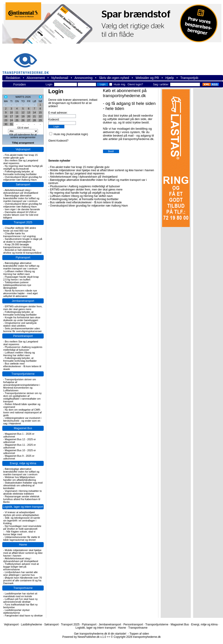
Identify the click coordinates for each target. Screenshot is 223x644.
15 (40, 112)
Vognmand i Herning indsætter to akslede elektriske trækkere (23, 492)
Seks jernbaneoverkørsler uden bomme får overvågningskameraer (23, 330)
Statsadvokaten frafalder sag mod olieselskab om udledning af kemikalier (23, 485)
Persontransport (23, 336)
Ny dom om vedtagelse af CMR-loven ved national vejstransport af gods (22, 412)
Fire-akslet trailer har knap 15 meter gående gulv (20, 156)
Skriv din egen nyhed (114, 78)
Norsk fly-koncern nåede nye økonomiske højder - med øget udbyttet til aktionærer (20, 293)
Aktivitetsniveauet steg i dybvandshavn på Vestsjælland (21, 191)
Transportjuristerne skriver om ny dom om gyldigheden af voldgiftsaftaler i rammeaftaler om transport (22, 397)
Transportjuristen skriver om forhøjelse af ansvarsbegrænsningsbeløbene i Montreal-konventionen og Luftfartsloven (22, 385)
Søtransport (23, 185)
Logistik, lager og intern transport (23, 507)
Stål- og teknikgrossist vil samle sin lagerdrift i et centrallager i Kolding (22, 521)
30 (6, 124)
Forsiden (20, 84)
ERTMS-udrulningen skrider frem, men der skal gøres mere (23, 308)
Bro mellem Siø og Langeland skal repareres (77, 174)
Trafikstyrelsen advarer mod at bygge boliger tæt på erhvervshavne (21, 567)
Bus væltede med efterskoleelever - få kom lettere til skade (22, 366)
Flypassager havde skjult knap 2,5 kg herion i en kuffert (21, 278)
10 (11, 112)
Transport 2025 (23, 222)
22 (40, 116)
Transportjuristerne (23, 374)
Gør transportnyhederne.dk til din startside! (100, 634)
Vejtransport (23, 149)
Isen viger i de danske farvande (22, 209)
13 (29, 112)
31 (11, 124)
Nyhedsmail (60, 78)
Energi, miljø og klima (23, 463)
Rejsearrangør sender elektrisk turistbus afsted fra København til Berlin (22, 499)
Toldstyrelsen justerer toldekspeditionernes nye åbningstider (17, 285)
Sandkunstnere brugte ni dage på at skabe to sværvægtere (23, 240)
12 (23, 112)
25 (17, 120)
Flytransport (23, 258)
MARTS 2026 (23, 97)
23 (6, 120)
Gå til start (23, 128)
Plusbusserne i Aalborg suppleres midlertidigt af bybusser (23, 348)
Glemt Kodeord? (58, 141)
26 (23, 120)
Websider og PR (147, 78)
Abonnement (36, 78)
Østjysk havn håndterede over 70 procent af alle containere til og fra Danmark (23, 580)
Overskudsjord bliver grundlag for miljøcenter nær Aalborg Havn (23, 178)
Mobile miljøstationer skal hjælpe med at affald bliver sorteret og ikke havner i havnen (23, 553)
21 (34, 116)
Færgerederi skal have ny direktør (24, 616)
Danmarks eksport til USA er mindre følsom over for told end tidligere (21, 215)
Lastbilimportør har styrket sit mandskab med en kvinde (20, 595)
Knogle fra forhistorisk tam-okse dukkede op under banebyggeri (22, 319)
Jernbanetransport (23, 301)
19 (23, 116)
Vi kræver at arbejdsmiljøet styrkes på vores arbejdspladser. (21, 514)
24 (11, 120)
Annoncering (84, 78)
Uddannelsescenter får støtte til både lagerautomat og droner (21, 538)
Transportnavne (23, 588)
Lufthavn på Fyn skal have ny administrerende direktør (20, 600)
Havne (23, 545)
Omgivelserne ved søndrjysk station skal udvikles (20, 324)
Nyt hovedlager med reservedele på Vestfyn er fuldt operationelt (22, 527)
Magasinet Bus (23, 428)
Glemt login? (135, 84)
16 (6, 116)
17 (11, 116)
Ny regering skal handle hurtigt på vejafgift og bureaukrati (23, 167)
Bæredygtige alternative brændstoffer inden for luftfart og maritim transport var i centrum (21, 198)
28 (34, 120)
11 (17, 112)
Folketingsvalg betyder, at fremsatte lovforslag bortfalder (20, 173)
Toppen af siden (139, 634)
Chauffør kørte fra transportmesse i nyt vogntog (19, 235)
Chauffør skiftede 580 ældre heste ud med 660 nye (20, 229)
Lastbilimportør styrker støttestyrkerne (17, 611)
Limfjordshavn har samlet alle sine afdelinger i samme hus (20, 574)
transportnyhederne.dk (28, 61)
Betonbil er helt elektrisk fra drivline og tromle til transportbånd (22, 251)
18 (17, 116)
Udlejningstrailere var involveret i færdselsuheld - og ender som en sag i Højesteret (22, 421)
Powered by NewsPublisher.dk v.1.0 (84, 637)
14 (34, 112)
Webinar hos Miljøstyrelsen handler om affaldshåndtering (20, 479)
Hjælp (170, 78)
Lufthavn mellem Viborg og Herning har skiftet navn (19, 273)
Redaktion (13, 78)
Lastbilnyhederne (31, 624)
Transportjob (189, 78)
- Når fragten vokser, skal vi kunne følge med (19, 533)
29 (40, 120)
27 (29, 120)
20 (29, 116)
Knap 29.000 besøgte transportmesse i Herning (17, 246)
